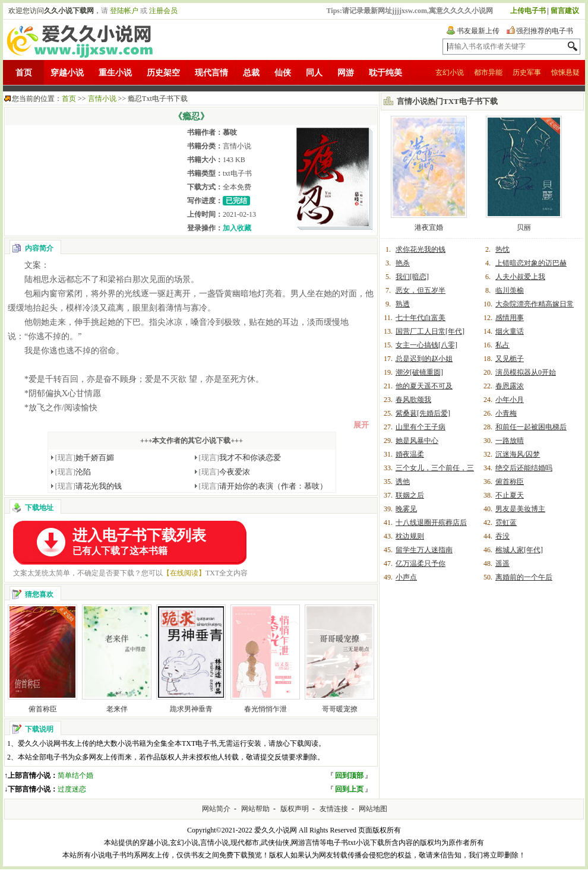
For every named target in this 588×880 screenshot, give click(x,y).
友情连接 (334, 809)
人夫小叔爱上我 (520, 277)
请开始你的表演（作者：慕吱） (263, 486)
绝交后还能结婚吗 (524, 468)
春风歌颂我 (413, 400)
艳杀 (403, 263)
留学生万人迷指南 (424, 550)
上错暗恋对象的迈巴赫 (531, 263)
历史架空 (163, 73)
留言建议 (565, 11)
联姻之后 (410, 495)
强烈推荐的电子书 (545, 31)
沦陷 (73, 472)
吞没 (502, 536)
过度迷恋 (72, 789)
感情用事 (510, 318)
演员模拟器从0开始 (526, 372)
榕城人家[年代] (519, 550)
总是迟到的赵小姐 (424, 359)
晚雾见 (406, 509)
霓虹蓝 (506, 523)
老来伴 (117, 709)
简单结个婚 (75, 775)
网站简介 (216, 809)
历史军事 (527, 72)
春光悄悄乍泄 (265, 709)
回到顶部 (349, 775)
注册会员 (163, 11)
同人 (314, 73)
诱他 (403, 482)
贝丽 (524, 227)
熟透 (403, 304)
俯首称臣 (43, 709)
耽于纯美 (385, 73)
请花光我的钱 (89, 486)
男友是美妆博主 (520, 509)
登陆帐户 (124, 11)
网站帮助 (255, 809)
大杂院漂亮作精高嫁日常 (535, 304)
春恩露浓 (510, 386)
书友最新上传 (478, 31)
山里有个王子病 (421, 427)
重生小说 (115, 73)
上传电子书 (528, 11)
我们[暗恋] (412, 277)
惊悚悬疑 (565, 72)
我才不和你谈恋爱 (240, 458)
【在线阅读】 (184, 573)
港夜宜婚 (429, 227)
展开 (361, 425)
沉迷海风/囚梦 (518, 454)
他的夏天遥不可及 (424, 386)
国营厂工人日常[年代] (430, 331)
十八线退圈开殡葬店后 (431, 523)
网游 (346, 73)
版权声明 (295, 809)
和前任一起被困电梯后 (531, 427)
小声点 (406, 577)
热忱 (502, 249)
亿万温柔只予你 (421, 564)
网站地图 (373, 809)
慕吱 (230, 132)
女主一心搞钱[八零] (426, 345)
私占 (502, 345)
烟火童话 (510, 331)
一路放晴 (510, 441)
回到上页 (349, 789)
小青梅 (506, 413)
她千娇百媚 (85, 458)
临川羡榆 (510, 290)
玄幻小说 (450, 72)
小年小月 (510, 400)
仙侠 (283, 73)
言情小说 (102, 99)
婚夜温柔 (410, 454)
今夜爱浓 (225, 472)
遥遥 (502, 564)
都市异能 (488, 72)
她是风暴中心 (417, 441)
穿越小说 (67, 73)
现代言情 (211, 73)
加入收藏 (237, 228)
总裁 (251, 73)
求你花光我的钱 (421, 249)
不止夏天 (510, 495)
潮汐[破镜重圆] (419, 372)
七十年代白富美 (421, 318)
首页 (24, 73)
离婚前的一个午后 (524, 577)
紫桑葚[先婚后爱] (423, 413)
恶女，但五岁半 (421, 290)
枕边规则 (410, 536)
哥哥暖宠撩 (340, 709)
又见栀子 (510, 359)
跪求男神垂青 (191, 709)
